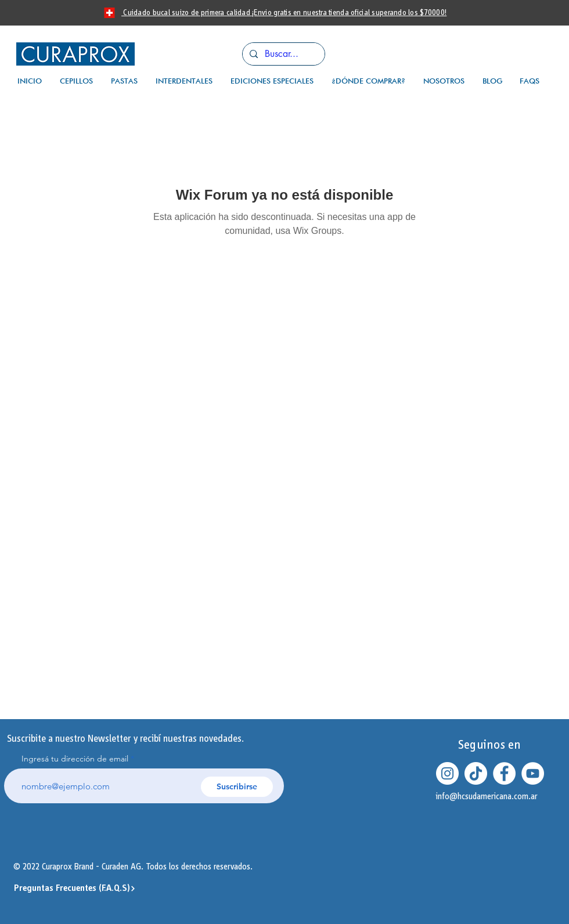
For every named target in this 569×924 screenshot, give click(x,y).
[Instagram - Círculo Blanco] (447, 773)
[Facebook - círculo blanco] (504, 773)
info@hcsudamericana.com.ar (487, 796)
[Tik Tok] (476, 773)
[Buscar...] (282, 54)
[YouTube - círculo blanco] (533, 773)
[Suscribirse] (237, 787)
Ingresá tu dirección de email (75, 759)
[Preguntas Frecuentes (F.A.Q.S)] (75, 889)
